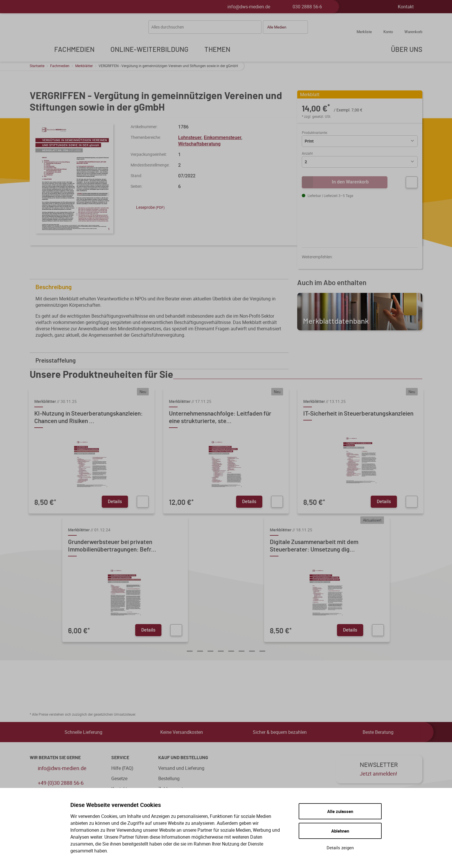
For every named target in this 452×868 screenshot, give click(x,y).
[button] (285, 27)
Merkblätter (84, 66)
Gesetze (119, 778)
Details (115, 501)
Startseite (37, 66)
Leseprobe (148, 207)
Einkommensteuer (223, 137)
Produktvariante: (315, 132)
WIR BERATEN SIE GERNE (55, 758)
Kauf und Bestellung (183, 758)
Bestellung (169, 778)
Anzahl (307, 153)
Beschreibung (161, 287)
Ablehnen (340, 831)
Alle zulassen (340, 811)
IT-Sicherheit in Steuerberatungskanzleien (358, 414)
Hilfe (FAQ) (122, 768)
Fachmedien (60, 66)
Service (120, 758)
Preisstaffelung (161, 361)
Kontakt (406, 7)
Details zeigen (340, 848)
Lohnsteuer (190, 137)
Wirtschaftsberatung (199, 144)
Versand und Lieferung (181, 768)
